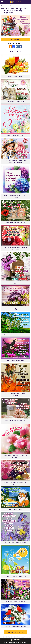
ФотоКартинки (5, 6)
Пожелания (14, 6)
